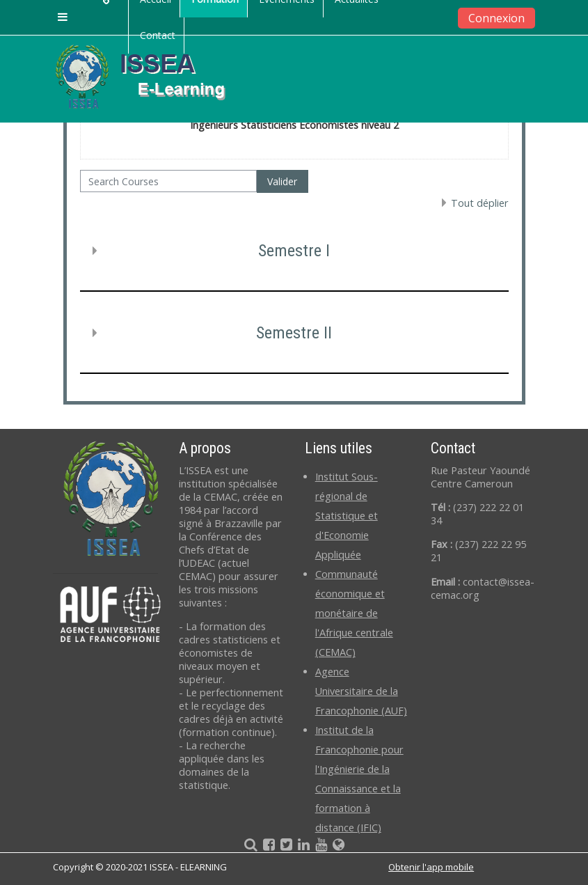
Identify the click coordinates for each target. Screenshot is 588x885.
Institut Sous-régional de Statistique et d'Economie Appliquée (347, 516)
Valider (282, 181)
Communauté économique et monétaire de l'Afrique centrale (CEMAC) (354, 613)
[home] (152, 76)
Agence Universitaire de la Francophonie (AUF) (361, 691)
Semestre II (294, 333)
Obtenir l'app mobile (431, 867)
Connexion (496, 18)
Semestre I (294, 251)
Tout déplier (480, 203)
